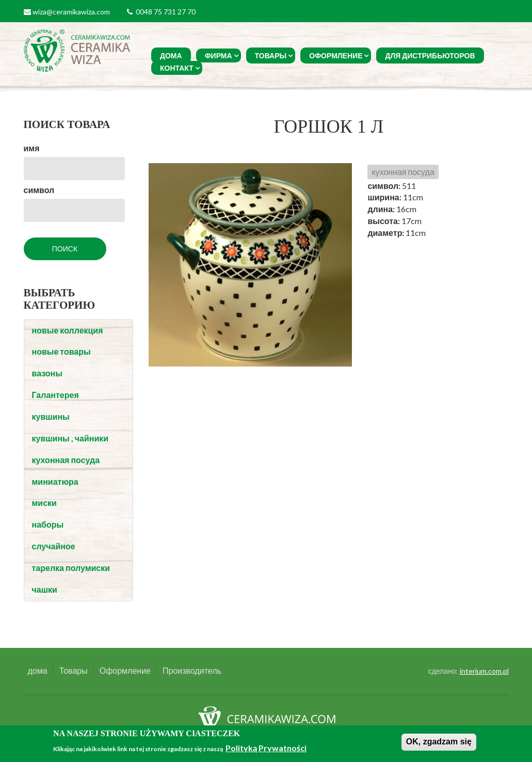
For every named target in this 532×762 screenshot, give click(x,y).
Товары (271, 55)
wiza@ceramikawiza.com (71, 12)
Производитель (192, 671)
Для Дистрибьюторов (430, 55)
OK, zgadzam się (439, 742)
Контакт (177, 68)
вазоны (47, 373)
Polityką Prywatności (266, 748)
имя (32, 148)
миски (44, 503)
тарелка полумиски (71, 568)
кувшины (51, 416)
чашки (45, 589)
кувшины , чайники (70, 438)
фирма (219, 55)
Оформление (336, 55)
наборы (48, 524)
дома (171, 55)
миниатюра (55, 481)
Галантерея (55, 395)
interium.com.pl (484, 671)
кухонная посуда (66, 460)
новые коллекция (68, 330)
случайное (54, 546)
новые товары (61, 351)
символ (39, 190)
